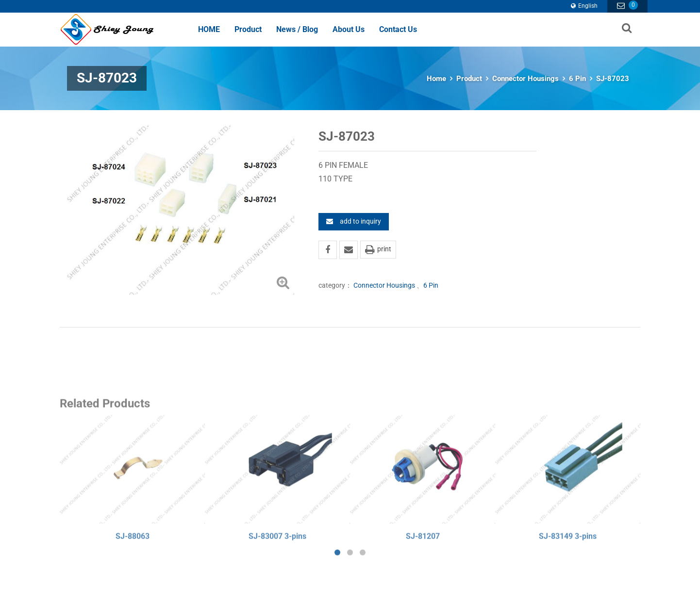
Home (436, 79)
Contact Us (398, 29)
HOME (209, 29)
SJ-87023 (613, 79)
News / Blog (297, 29)
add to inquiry (354, 221)
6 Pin (577, 79)
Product (248, 29)
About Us (349, 29)
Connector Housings (525, 79)
